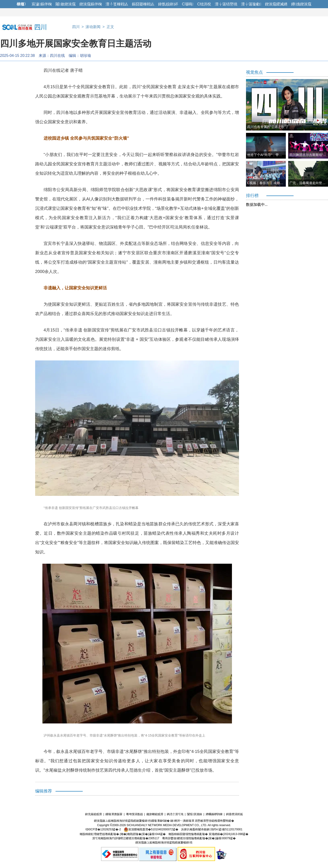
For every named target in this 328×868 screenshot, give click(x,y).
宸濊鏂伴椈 (42, 4)
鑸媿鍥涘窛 (301, 4)
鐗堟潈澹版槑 (114, 814)
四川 (76, 27)
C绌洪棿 (204, 4)
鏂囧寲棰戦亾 (143, 4)
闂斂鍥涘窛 (66, 4)
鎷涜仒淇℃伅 (175, 814)
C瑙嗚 (188, 4)
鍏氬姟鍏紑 (168, 4)
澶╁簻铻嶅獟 (226, 4)
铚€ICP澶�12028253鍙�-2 (103, 829)
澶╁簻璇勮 (251, 4)
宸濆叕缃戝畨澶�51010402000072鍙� (151, 829)
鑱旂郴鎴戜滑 (155, 814)
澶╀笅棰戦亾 (117, 4)
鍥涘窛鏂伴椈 (91, 4)
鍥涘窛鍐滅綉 (276, 4)
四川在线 (57, 56)
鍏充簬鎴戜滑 (93, 814)
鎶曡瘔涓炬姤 (235, 814)
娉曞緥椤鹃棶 (214, 814)
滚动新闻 (93, 27)
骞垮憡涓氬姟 (134, 814)
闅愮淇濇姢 (194, 814)
